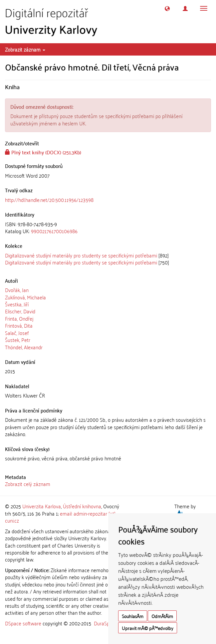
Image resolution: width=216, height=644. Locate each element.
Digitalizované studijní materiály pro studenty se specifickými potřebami (81, 255)
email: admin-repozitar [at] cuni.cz (60, 517)
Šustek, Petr (18, 340)
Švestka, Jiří (17, 304)
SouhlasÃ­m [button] (133, 616)
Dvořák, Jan (17, 290)
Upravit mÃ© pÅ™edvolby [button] (148, 628)
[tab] (108, 228)
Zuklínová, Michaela (25, 297)
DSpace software (23, 623)
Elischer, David (20, 311)
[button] (167, 8)
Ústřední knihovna (82, 506)
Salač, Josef (17, 333)
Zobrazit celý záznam (28, 484)
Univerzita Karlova (42, 506)
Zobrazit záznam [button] (25, 49)
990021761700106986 (54, 231)
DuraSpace (106, 623)
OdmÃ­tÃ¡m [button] (162, 616)
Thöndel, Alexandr (24, 347)
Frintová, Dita (19, 325)
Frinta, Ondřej (19, 318)
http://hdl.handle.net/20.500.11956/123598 (49, 200)
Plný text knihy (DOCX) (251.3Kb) (43, 152)
